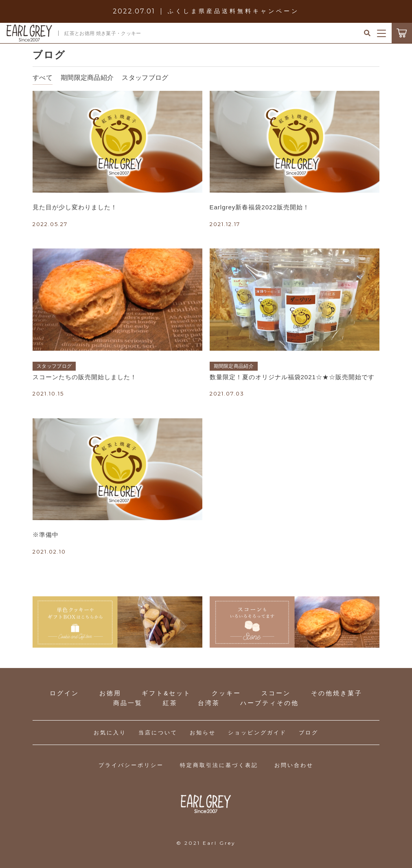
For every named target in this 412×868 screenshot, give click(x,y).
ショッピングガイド (257, 733)
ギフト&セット (166, 693)
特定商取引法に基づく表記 (219, 765)
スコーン (276, 693)
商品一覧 (128, 703)
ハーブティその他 (270, 703)
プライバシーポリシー (131, 765)
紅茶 (170, 703)
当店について (158, 733)
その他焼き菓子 (337, 693)
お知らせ (203, 733)
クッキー (226, 693)
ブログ (309, 733)
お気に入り (110, 733)
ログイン (64, 693)
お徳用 (110, 693)
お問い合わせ (294, 765)
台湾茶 (209, 703)
